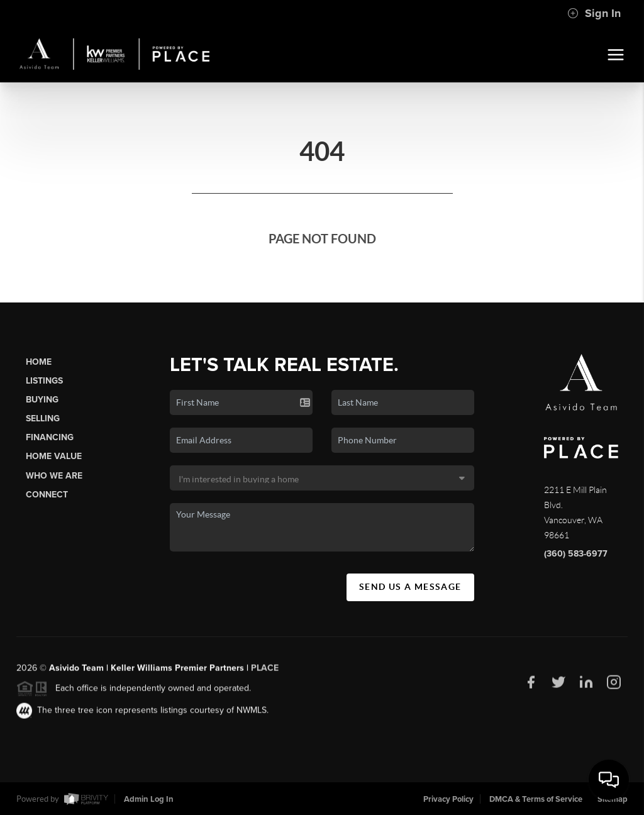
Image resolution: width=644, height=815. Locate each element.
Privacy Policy (448, 799)
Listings (44, 381)
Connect (47, 495)
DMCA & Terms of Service (536, 799)
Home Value (54, 456)
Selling (43, 419)
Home (39, 362)
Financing (50, 437)
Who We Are (54, 476)
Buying (42, 400)
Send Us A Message (410, 587)
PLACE (265, 672)
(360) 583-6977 (576, 554)
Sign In (594, 13)
